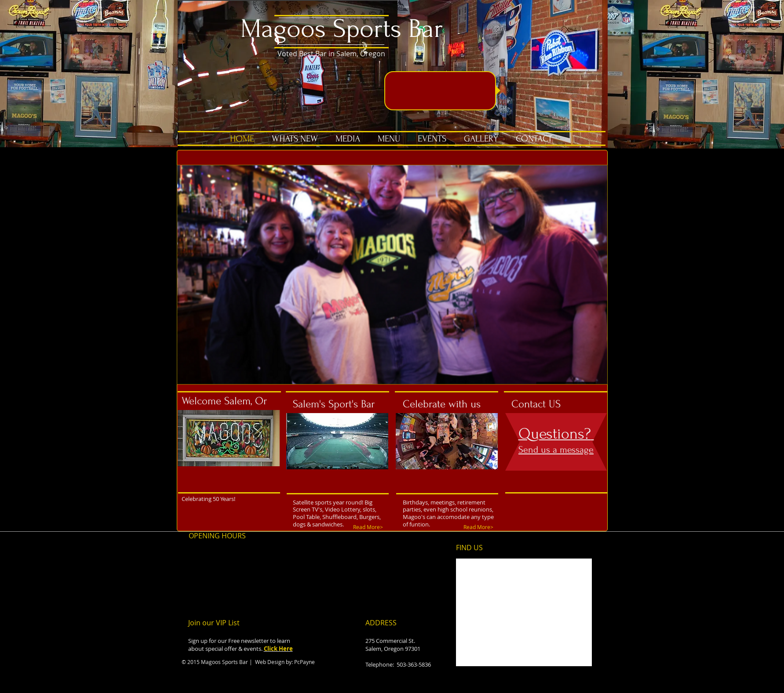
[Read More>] (369, 527)
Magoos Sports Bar (342, 29)
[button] (392, 275)
